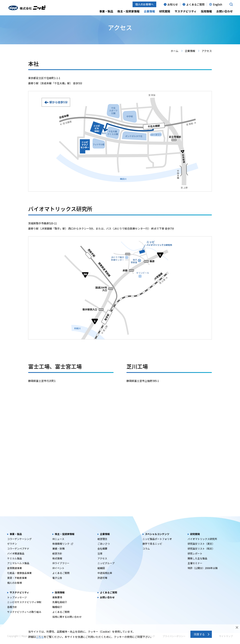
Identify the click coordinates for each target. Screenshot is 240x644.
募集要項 (57, 602)
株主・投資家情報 (128, 11)
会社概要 (102, 553)
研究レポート (195, 558)
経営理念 (102, 544)
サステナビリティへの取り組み (24, 617)
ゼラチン (12, 549)
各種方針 (12, 612)
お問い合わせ (225, 11)
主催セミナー (195, 568)
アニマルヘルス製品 (18, 568)
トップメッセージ (17, 602)
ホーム (174, 56)
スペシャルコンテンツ (157, 539)
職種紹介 (57, 612)
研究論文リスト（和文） (201, 553)
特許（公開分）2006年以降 (203, 573)
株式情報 (57, 563)
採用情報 (206, 11)
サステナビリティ (186, 11)
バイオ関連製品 (16, 558)
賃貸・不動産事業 (17, 583)
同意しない (237, 628)
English (217, 4)
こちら (40, 637)
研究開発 (165, 11)
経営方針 (57, 558)
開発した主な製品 (197, 563)
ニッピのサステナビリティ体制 (24, 607)
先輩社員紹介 (60, 607)
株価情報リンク (63, 549)
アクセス (102, 563)
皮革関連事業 (15, 573)
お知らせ (173, 4)
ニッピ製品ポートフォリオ (157, 544)
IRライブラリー (61, 568)
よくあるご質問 (195, 4)
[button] (231, 4)
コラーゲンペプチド (18, 553)
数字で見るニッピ (152, 549)
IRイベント (58, 573)
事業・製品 (106, 11)
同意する (199, 634)
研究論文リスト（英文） (201, 549)
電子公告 (57, 583)
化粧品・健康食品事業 (19, 578)
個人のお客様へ (144, 4)
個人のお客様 (15, 588)
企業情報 (149, 11)
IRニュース (58, 544)
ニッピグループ (106, 568)
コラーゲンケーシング (19, 544)
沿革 (100, 558)
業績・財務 (58, 553)
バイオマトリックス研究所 (202, 544)
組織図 (101, 573)
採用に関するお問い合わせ (67, 622)
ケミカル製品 (15, 563)
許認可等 (102, 583)
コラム (146, 553)
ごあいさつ (104, 549)
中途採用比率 (105, 578)
